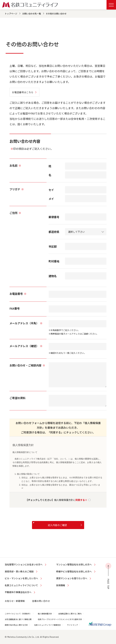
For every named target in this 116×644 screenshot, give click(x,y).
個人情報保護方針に (58, 500)
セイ (51, 190)
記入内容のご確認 (57, 525)
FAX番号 (15, 308)
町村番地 (54, 261)
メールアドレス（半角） (26, 323)
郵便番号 (54, 217)
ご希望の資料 (17, 398)
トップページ (11, 14)
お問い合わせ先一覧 (32, 14)
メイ (51, 199)
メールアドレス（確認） (26, 346)
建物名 (53, 276)
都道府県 (54, 232)
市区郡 (53, 246)
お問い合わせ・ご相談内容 (27, 365)
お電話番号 (18, 294)
